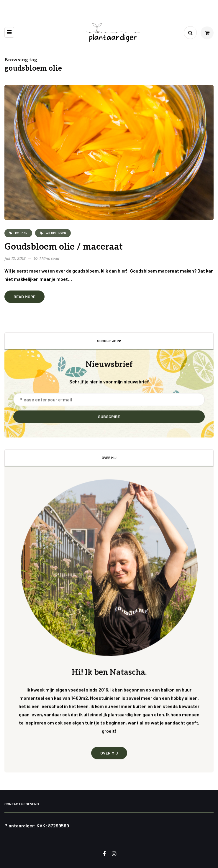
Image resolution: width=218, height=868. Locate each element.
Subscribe (109, 421)
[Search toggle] (190, 33)
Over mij (109, 757)
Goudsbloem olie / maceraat (64, 247)
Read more (24, 297)
